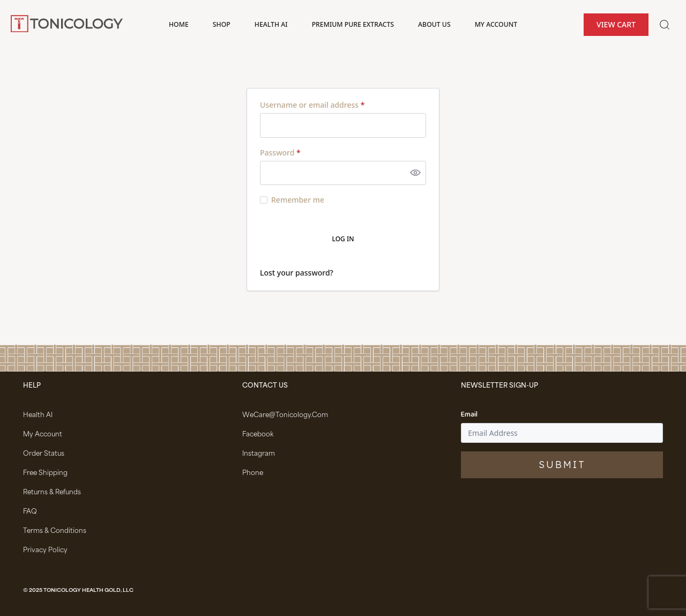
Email (469, 415)
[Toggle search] (665, 25)
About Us (434, 24)
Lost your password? (297, 273)
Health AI (271, 24)
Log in (343, 239)
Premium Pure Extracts (353, 24)
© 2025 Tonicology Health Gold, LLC (78, 591)
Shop (222, 24)
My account (496, 24)
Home (179, 24)
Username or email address (312, 105)
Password (280, 153)
